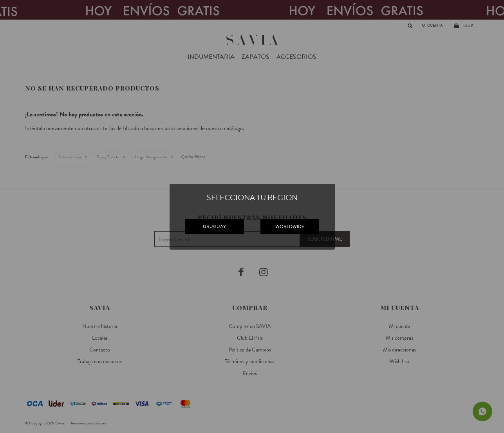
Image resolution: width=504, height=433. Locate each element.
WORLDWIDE (290, 226)
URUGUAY (214, 226)
